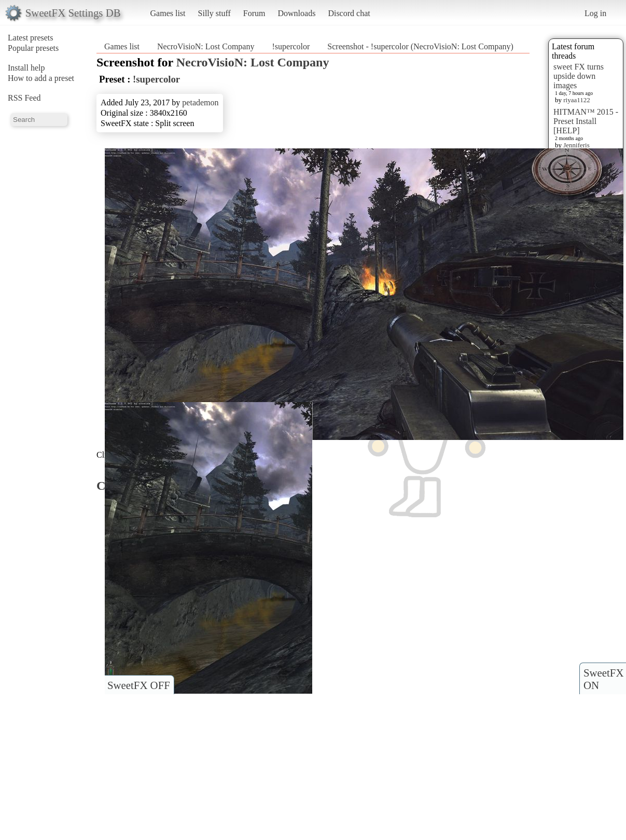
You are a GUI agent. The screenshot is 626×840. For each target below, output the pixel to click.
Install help (26, 68)
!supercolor (291, 46)
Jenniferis (576, 145)
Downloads (296, 13)
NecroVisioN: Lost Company (206, 46)
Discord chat (349, 13)
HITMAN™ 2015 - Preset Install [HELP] (586, 121)
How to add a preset (41, 78)
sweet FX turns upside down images (579, 76)
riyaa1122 (577, 100)
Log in (595, 13)
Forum (254, 13)
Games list (168, 13)
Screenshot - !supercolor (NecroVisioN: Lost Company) (420, 46)
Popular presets (33, 48)
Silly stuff (214, 13)
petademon (200, 102)
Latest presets (31, 38)
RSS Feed (24, 98)
